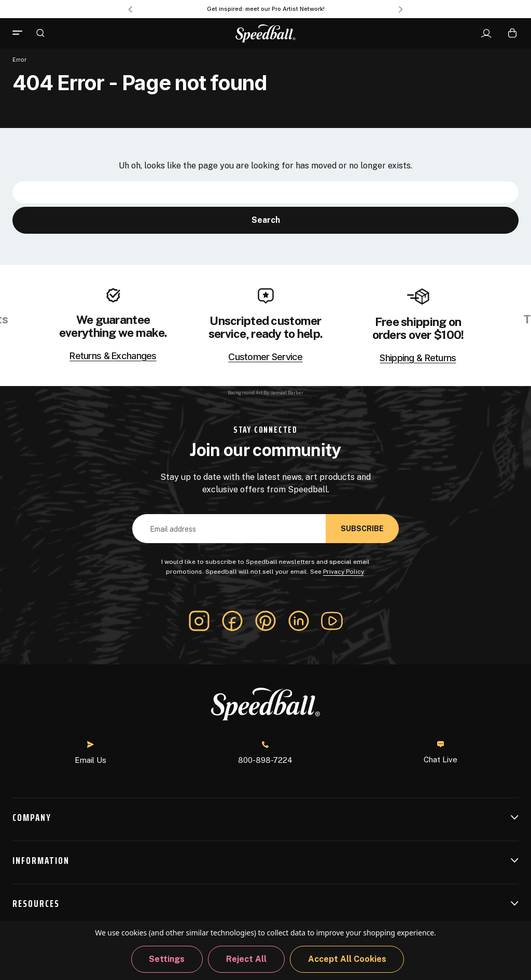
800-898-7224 (265, 753)
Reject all (246, 959)
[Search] (40, 33)
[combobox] (265, 192)
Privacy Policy (343, 572)
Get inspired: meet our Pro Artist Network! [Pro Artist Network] (266, 9)
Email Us (90, 753)
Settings (167, 959)
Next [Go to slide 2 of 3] (401, 9)
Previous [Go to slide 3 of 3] (130, 9)
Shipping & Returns (418, 358)
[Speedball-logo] (265, 33)
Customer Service (265, 357)
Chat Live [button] (441, 752)
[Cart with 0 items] (512, 33)
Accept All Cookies (347, 959)
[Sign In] (486, 34)
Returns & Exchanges (113, 356)
